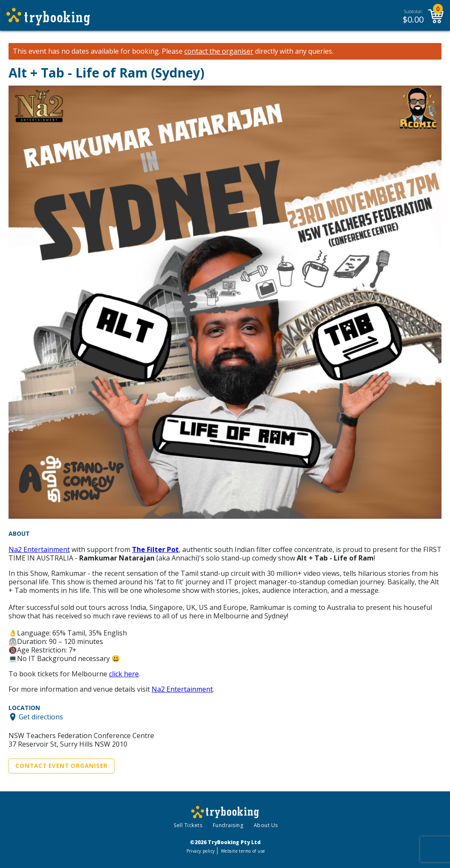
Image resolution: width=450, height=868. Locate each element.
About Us (266, 825)
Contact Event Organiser (62, 766)
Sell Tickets (188, 825)
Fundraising (228, 825)
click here (124, 674)
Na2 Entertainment (39, 549)
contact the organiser (219, 51)
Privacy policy (201, 851)
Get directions (41, 717)
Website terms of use (243, 851)
